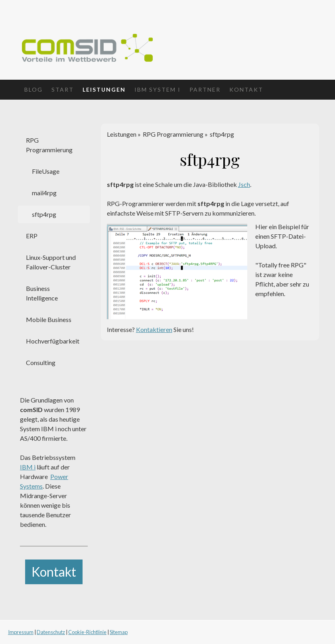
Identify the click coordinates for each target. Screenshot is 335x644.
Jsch (244, 184)
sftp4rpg (44, 214)
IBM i (28, 467)
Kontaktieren (154, 329)
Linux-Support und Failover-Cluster (51, 262)
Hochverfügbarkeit (53, 341)
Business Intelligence (42, 293)
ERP (32, 236)
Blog (33, 89)
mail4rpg (44, 193)
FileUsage (46, 171)
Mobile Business (49, 319)
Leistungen (104, 89)
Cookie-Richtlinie (87, 632)
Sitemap (119, 632)
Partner (205, 89)
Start (63, 89)
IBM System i (158, 89)
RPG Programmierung (49, 145)
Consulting (41, 362)
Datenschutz (51, 632)
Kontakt (246, 89)
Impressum (21, 632)
